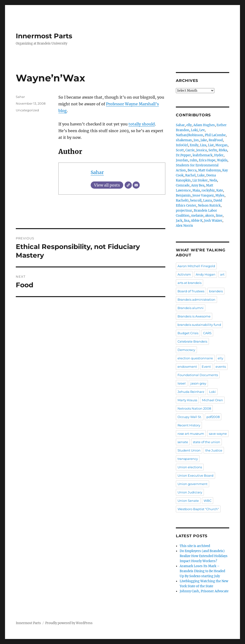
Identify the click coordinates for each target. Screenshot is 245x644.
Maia (196, 190)
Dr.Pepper (183, 155)
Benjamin (183, 195)
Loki (194, 130)
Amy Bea (198, 185)
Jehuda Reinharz (191, 392)
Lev (202, 130)
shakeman (184, 140)
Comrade (183, 185)
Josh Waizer (213, 221)
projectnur (184, 211)
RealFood (216, 140)
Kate (220, 190)
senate (183, 442)
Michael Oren (212, 400)
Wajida (222, 160)
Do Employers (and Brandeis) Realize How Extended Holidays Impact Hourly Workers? (204, 556)
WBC (208, 501)
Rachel (190, 175)
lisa (187, 221)
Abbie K (197, 221)
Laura (207, 201)
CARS (207, 333)
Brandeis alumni (191, 308)
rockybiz (208, 190)
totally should (142, 124)
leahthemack (203, 155)
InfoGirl (182, 145)
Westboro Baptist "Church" (198, 509)
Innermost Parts (44, 36)
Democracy (186, 350)
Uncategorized (27, 110)
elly (189, 125)
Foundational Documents (198, 375)
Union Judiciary (190, 492)
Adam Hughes (204, 125)
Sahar (97, 172)
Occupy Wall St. (190, 417)
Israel (182, 383)
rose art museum (191, 434)
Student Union (189, 450)
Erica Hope (207, 160)
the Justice (214, 450)
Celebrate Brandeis (192, 341)
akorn (210, 216)
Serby (213, 150)
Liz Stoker (200, 180)
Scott (180, 150)
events (221, 367)
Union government (192, 484)
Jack (179, 221)
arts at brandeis (189, 283)
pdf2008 (213, 417)
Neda (213, 180)
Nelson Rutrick (209, 206)
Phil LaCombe (215, 135)
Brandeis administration (196, 299)
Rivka (223, 150)
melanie (197, 216)
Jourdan (182, 160)
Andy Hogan (206, 274)
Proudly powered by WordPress (69, 623)
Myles (220, 195)
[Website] (128, 185)
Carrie (190, 150)
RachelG (182, 201)
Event (206, 367)
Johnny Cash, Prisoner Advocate (204, 591)
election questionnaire (195, 358)
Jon (196, 140)
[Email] (136, 185)
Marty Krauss (187, 400)
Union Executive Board (195, 475)
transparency (188, 459)
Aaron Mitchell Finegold (196, 266)
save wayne (218, 434)
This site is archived (195, 546)
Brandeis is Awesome (194, 316)
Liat (211, 145)
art (222, 274)
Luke (201, 175)
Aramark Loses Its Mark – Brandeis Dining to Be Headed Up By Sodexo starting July (202, 571)
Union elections (190, 467)
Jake (204, 140)
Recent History (189, 425)
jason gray (198, 383)
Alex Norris (184, 226)
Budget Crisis (188, 333)
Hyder (219, 155)
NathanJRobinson (189, 135)
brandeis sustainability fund (199, 325)
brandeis (216, 291)
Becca (192, 170)
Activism (184, 274)
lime (219, 216)
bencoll (196, 201)
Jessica (201, 150)
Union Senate (188, 501)
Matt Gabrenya (209, 170)
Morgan (221, 145)
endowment (187, 367)
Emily (194, 145)
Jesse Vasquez (203, 195)
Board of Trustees (191, 291)
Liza (203, 145)
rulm (193, 160)
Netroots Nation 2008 (194, 408)
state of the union (206, 442)
